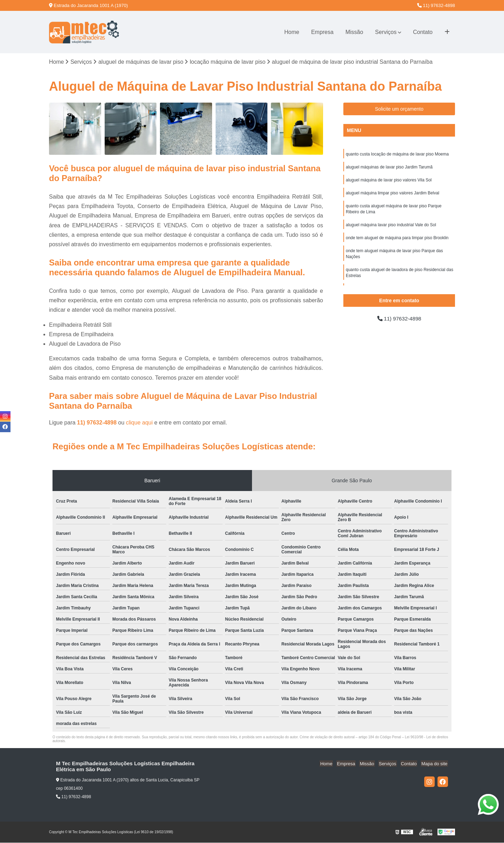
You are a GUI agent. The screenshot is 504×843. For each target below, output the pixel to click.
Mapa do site (435, 764)
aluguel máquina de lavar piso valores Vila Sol (389, 181)
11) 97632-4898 (436, 5)
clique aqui (139, 423)
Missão (354, 32)
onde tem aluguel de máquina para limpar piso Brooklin (397, 241)
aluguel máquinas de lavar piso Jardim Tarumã (389, 168)
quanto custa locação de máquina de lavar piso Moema (397, 154)
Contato (423, 32)
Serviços (386, 32)
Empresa (322, 32)
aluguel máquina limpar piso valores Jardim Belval (393, 194)
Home (292, 32)
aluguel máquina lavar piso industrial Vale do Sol (391, 227)
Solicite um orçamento (399, 109)
